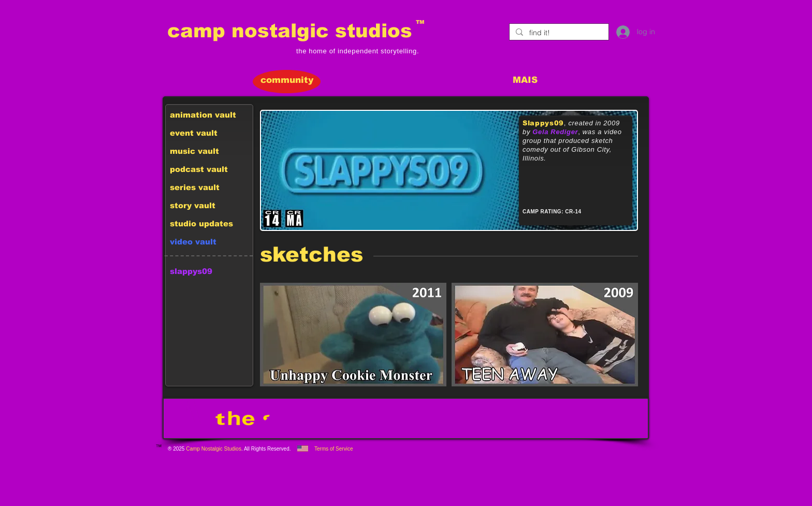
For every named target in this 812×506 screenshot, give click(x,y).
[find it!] (558, 33)
